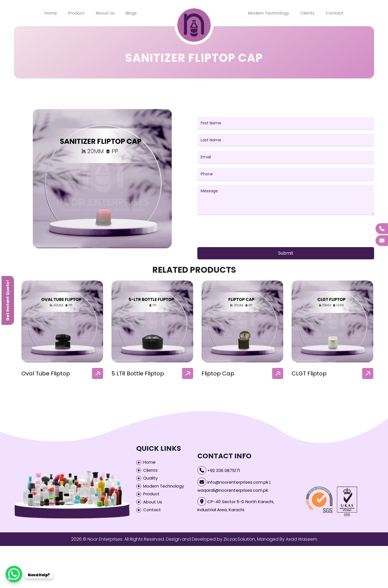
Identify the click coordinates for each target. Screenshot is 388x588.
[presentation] (240, 232)
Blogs (131, 13)
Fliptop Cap (218, 373)
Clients (307, 13)
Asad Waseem (301, 539)
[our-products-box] (62, 321)
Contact (335, 13)
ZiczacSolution (239, 539)
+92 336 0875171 (224, 470)
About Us (105, 13)
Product (76, 13)
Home (51, 13)
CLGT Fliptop (309, 373)
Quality (150, 478)
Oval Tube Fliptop (46, 373)
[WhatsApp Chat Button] (14, 574)
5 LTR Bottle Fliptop (138, 373)
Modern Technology (269, 13)
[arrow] (98, 373)
